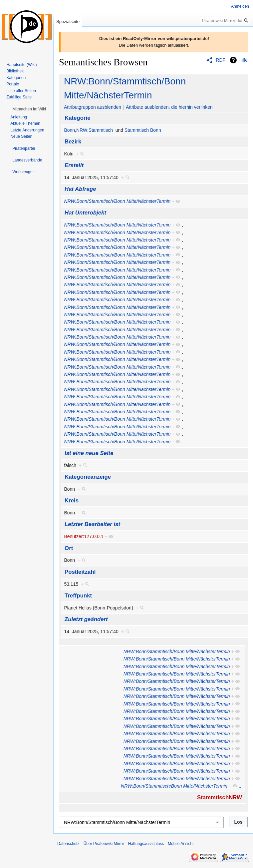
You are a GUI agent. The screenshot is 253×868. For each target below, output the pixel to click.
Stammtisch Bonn (143, 130)
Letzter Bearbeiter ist (92, 524)
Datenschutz (68, 844)
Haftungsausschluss (146, 844)
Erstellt (74, 165)
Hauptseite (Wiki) (21, 65)
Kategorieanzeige (88, 477)
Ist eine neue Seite (89, 453)
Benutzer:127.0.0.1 (84, 536)
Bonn (69, 130)
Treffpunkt (78, 596)
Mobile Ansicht (181, 844)
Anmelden (240, 6)
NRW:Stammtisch (95, 130)
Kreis (72, 501)
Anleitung (19, 117)
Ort (69, 548)
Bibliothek (15, 71)
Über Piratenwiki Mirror (104, 844)
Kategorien (16, 78)
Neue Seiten (21, 136)
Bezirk (73, 142)
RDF (221, 60)
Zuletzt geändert (86, 619)
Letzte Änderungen (27, 130)
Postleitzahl (80, 572)
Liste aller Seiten (21, 91)
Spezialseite (68, 22)
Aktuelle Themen (25, 123)
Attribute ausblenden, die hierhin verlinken (169, 107)
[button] (29, 109)
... (184, 442)
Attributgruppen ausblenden (93, 107)
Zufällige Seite (19, 97)
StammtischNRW (220, 797)
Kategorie (77, 118)
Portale (13, 84)
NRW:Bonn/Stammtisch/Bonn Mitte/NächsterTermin (117, 201)
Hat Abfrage (80, 189)
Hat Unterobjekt (85, 213)
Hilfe (243, 60)
